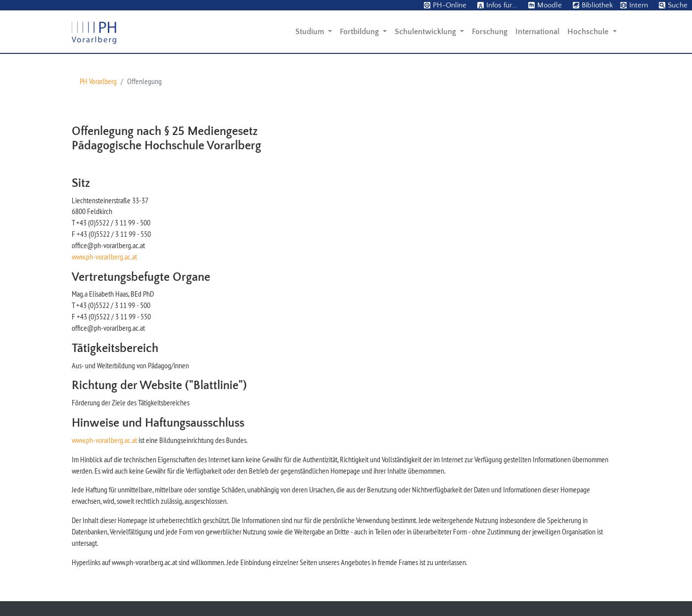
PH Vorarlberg (98, 81)
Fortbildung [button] (360, 32)
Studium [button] (311, 32)
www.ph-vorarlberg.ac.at (104, 257)
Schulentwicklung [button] (426, 32)
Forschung (490, 32)
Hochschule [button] (589, 32)
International (537, 32)
